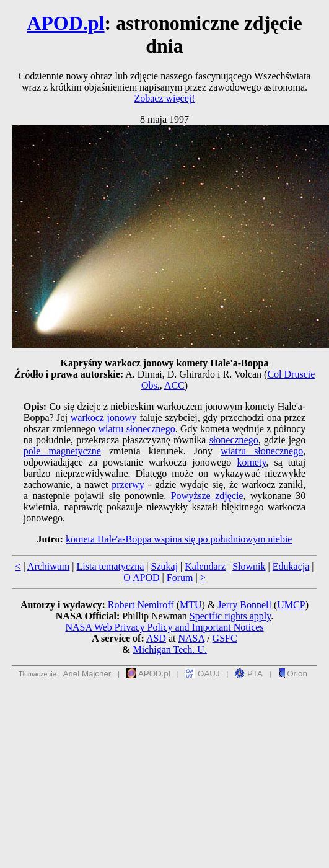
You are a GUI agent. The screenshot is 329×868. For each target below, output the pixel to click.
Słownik (249, 566)
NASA (191, 638)
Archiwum (48, 566)
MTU (191, 605)
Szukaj (165, 566)
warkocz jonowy (104, 418)
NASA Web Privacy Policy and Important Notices (164, 627)
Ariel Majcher (87, 674)
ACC (174, 385)
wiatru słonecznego (136, 429)
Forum (180, 578)
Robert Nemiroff (141, 605)
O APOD (141, 578)
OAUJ (202, 674)
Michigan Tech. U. (169, 649)
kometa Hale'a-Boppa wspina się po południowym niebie (179, 539)
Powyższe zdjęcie (207, 496)
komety (251, 462)
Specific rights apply (230, 616)
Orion (293, 674)
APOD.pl (65, 23)
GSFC (225, 638)
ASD (156, 638)
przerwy (128, 485)
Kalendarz (205, 566)
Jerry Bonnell (244, 605)
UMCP (291, 605)
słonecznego (234, 440)
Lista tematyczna (110, 566)
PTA (249, 674)
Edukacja (291, 566)
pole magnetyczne (62, 451)
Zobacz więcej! (164, 98)
